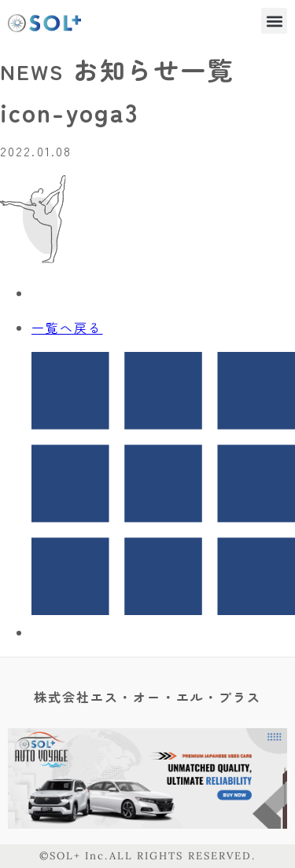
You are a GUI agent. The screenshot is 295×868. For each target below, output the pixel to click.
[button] (274, 21)
